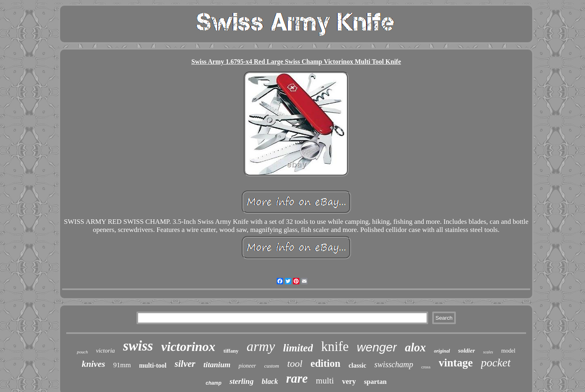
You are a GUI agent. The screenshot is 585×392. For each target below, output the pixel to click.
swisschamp (394, 364)
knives (93, 364)
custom (272, 366)
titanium (217, 365)
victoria (105, 351)
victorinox (188, 347)
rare (297, 378)
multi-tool (153, 365)
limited (298, 348)
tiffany (231, 351)
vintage (456, 363)
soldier (467, 351)
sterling (242, 381)
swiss (138, 346)
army (261, 346)
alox (416, 347)
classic (357, 365)
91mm (122, 365)
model (508, 351)
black (270, 381)
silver (185, 364)
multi (325, 381)
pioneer (247, 366)
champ (213, 383)
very (349, 381)
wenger (377, 347)
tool (295, 364)
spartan (375, 382)
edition (325, 363)
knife (335, 347)
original (442, 351)
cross (426, 367)
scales (488, 352)
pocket (496, 363)
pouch (82, 352)
